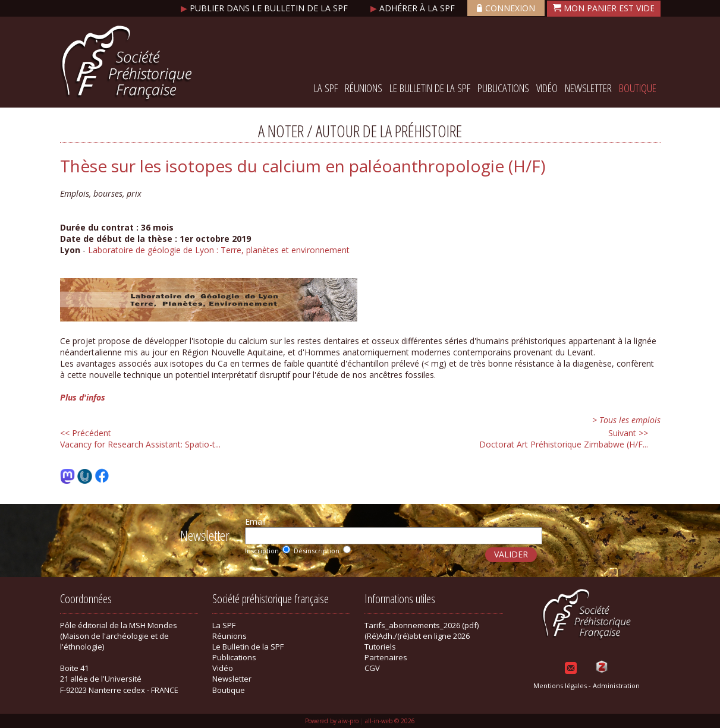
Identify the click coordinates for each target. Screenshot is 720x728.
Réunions (364, 88)
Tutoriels (380, 647)
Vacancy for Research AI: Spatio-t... (140, 439)
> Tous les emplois (626, 420)
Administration (616, 686)
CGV (372, 668)
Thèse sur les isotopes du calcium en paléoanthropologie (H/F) (303, 166)
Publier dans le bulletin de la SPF (265, 8)
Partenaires (386, 657)
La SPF (326, 88)
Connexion (506, 8)
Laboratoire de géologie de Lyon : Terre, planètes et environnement (219, 250)
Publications (503, 88)
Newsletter (588, 88)
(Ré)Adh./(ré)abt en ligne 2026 (417, 636)
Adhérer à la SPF (414, 8)
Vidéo (547, 88)
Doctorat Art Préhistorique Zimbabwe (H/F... (564, 439)
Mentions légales (560, 686)
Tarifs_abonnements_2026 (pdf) (422, 625)
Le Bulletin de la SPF (430, 88)
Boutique (638, 88)
